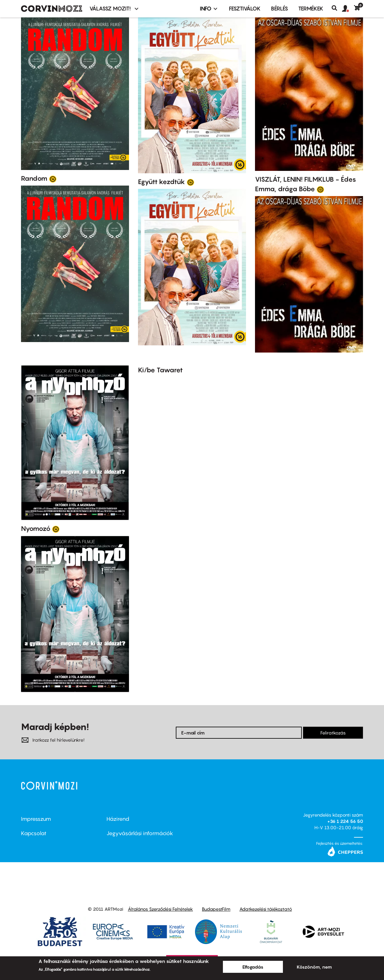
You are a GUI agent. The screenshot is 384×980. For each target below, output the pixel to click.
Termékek (311, 9)
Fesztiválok (245, 9)
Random (34, 178)
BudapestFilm (216, 909)
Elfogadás (253, 967)
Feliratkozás (333, 733)
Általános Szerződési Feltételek (160, 909)
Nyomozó (36, 529)
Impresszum (36, 819)
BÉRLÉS (279, 9)
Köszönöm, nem (314, 967)
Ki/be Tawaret (160, 370)
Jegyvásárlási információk (140, 833)
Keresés (337, 8)
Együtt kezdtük (162, 182)
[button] (348, 9)
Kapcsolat (34, 833)
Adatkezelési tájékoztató (266, 909)
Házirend (118, 819)
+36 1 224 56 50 (345, 821)
